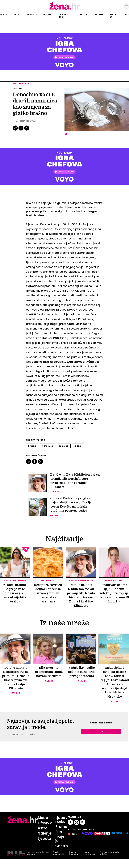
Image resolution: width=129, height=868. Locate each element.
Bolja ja (113, 16)
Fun (127, 15)
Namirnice (47, 446)
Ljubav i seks (63, 16)
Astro (17, 15)
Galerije (32, 15)
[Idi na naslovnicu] (65, 9)
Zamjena (64, 446)
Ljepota (82, 15)
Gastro (48, 15)
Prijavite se (101, 732)
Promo (61, 827)
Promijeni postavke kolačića (110, 854)
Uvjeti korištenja (90, 854)
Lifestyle (98, 15)
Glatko (78, 446)
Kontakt (46, 853)
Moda (3, 15)
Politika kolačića (74, 854)
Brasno (32, 446)
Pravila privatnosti (58, 854)
